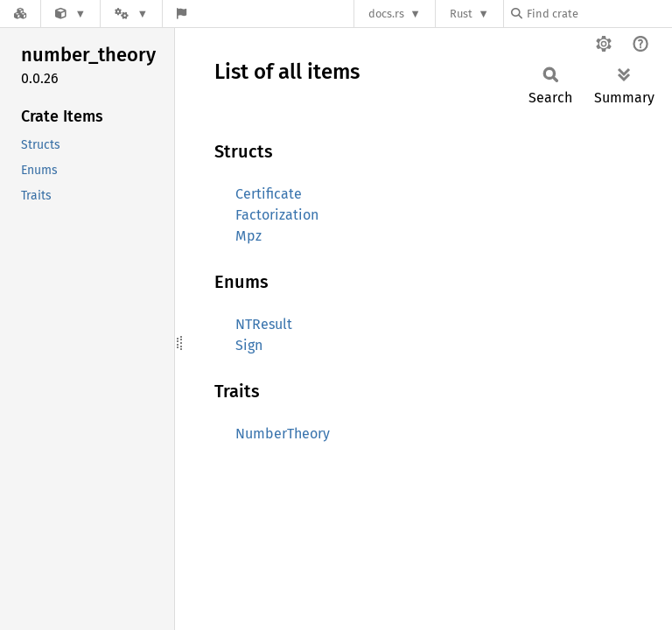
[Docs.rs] (20, 14)
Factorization (277, 215)
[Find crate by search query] (598, 14)
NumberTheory (283, 434)
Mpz (248, 236)
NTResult (264, 324)
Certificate (269, 194)
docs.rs (386, 14)
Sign (249, 345)
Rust (461, 14)
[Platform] (131, 14)
